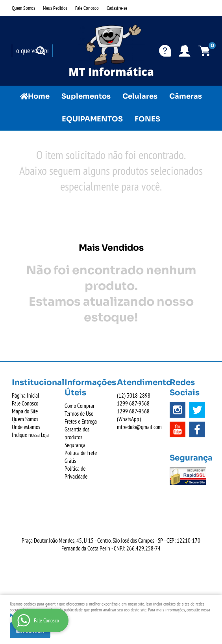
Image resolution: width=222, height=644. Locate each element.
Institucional (32, 383)
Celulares (140, 96)
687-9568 (133, 403)
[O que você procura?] (41, 51)
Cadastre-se (117, 8)
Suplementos (86, 96)
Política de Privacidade (76, 472)
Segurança (75, 445)
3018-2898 (134, 395)
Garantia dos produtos (77, 433)
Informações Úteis (85, 388)
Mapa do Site (25, 411)
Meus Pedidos (55, 8)
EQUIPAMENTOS (92, 119)
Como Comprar (80, 406)
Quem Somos (23, 8)
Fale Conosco (87, 8)
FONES (147, 119)
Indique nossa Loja (30, 435)
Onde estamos (26, 427)
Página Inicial (26, 395)
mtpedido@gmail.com (139, 427)
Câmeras (186, 96)
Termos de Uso (79, 414)
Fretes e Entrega (81, 421)
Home (39, 96)
